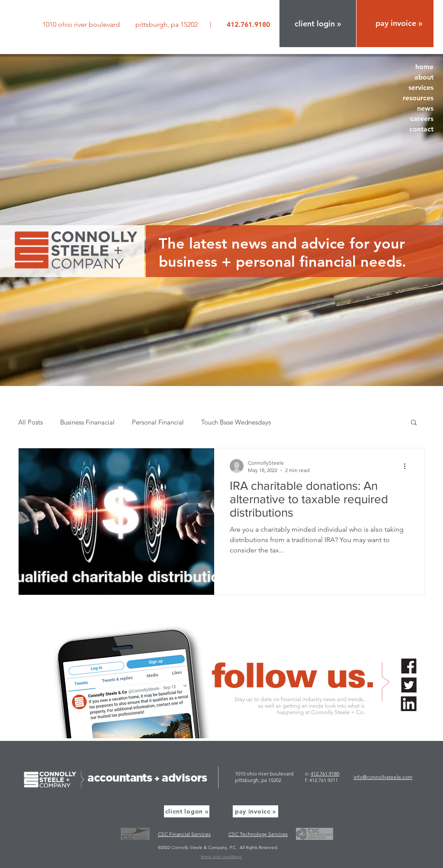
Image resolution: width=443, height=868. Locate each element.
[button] (318, 24)
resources (418, 98)
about (424, 77)
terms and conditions (221, 857)
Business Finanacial (87, 422)
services (421, 88)
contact (421, 129)
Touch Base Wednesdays (236, 422)
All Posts (30, 422)
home (424, 67)
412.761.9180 (325, 774)
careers (422, 119)
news (425, 108)
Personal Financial (158, 422)
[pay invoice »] (255, 811)
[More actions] (408, 466)
